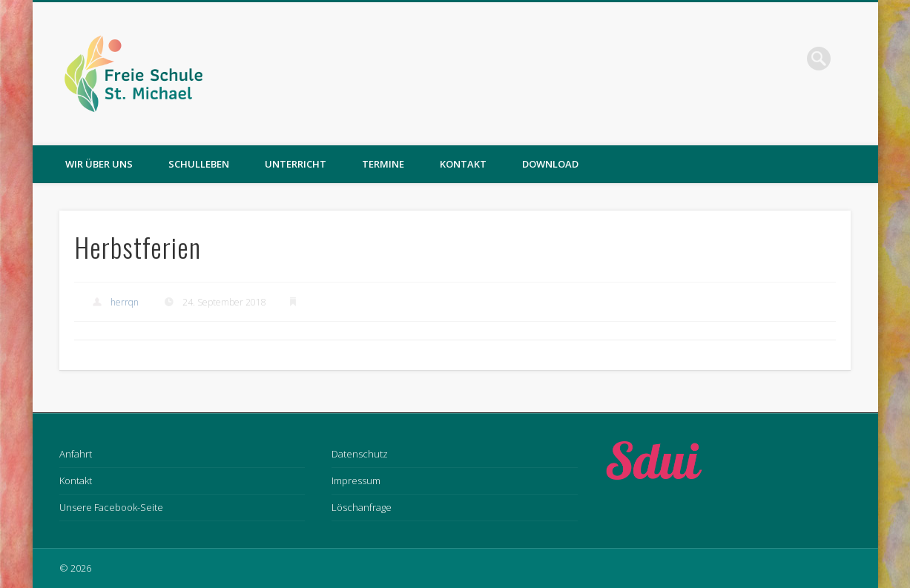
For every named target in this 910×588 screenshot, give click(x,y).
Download (550, 164)
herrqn (125, 302)
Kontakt (463, 164)
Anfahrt (76, 454)
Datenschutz (360, 454)
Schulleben (199, 164)
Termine (383, 164)
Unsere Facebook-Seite (111, 507)
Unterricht (296, 164)
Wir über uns (99, 164)
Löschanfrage (362, 507)
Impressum (356, 480)
